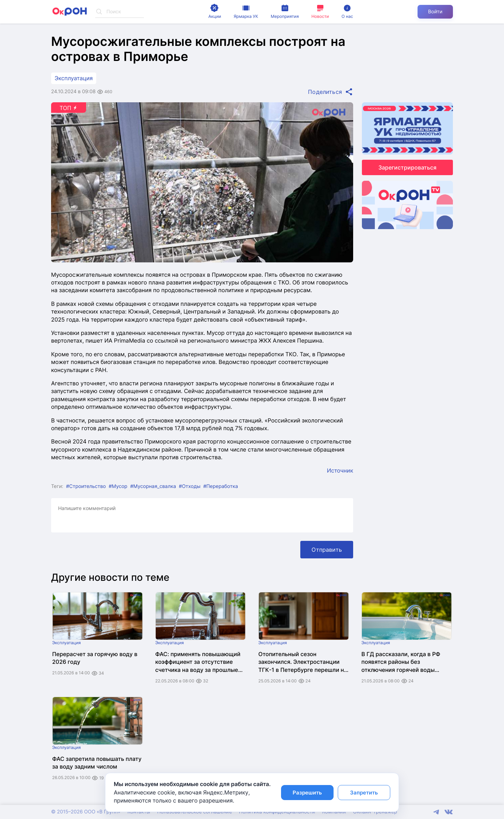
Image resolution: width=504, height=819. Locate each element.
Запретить (364, 793)
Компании (334, 812)
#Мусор (118, 486)
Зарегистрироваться (407, 167)
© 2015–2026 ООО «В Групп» (86, 812)
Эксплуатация (74, 78)
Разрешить (307, 793)
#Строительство (86, 486)
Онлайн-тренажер (375, 812)
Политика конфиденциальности (277, 812)
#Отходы (190, 486)
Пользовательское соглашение (195, 812)
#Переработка (221, 486)
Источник (340, 470)
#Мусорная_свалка (153, 486)
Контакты (139, 812)
